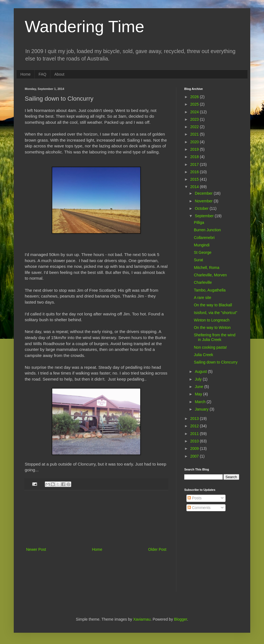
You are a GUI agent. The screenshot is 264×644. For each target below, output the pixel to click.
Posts (195, 498)
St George (203, 252)
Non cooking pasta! (210, 347)
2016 (195, 172)
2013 (195, 419)
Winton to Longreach (212, 320)
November (204, 201)
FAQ (42, 74)
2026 (195, 97)
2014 (195, 187)
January (202, 409)
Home (25, 74)
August (201, 371)
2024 (195, 112)
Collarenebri (204, 238)
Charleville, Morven (210, 275)
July (199, 379)
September (205, 216)
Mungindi (202, 245)
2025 (195, 104)
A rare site (203, 298)
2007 (195, 456)
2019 (195, 149)
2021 (195, 134)
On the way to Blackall (213, 305)
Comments (199, 508)
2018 (195, 157)
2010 (195, 441)
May (199, 394)
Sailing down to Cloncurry (216, 362)
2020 (195, 142)
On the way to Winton (212, 327)
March (201, 402)
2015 (195, 179)
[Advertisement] (96, 519)
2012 (195, 426)
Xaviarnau (142, 619)
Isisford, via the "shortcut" (216, 313)
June (199, 387)
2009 (195, 448)
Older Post (157, 549)
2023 (195, 119)
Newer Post (36, 549)
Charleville (203, 282)
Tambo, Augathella (210, 290)
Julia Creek (204, 355)
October (202, 208)
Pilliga (199, 222)
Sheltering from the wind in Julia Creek (215, 337)
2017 (195, 164)
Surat (198, 260)
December (204, 193)
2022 (195, 127)
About (59, 74)
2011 (195, 434)
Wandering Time (85, 27)
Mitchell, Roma (207, 268)
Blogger (181, 619)
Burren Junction (207, 230)
